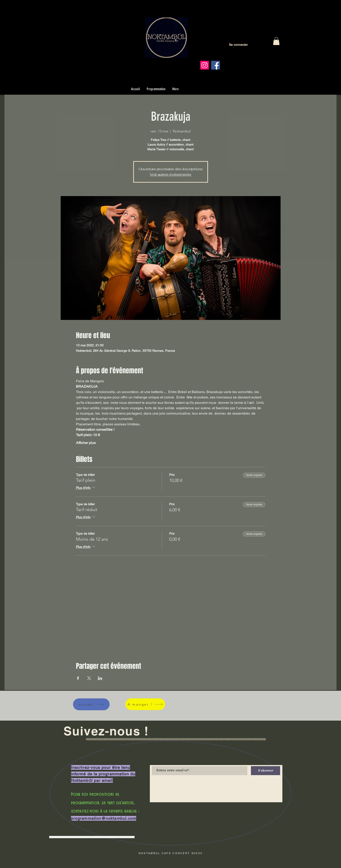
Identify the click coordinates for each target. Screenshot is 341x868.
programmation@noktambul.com (104, 818)
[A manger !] (145, 704)
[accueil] (91, 704)
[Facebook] (216, 65)
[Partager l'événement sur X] (89, 678)
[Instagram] (205, 65)
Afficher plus (86, 443)
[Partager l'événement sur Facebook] (78, 678)
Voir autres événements (170, 174)
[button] (276, 41)
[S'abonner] (266, 771)
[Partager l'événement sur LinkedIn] (100, 678)
